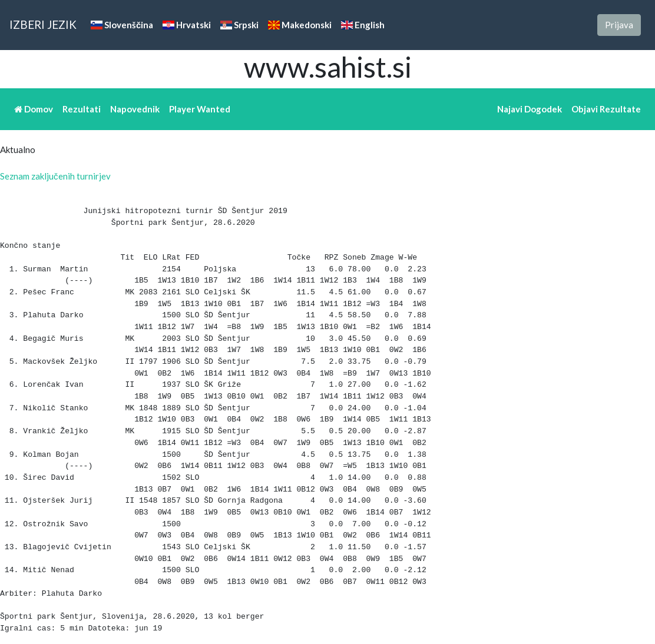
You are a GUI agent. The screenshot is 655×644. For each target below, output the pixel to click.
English (363, 25)
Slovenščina (122, 25)
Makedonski (300, 25)
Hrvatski (187, 25)
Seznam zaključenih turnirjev (55, 176)
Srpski (239, 25)
